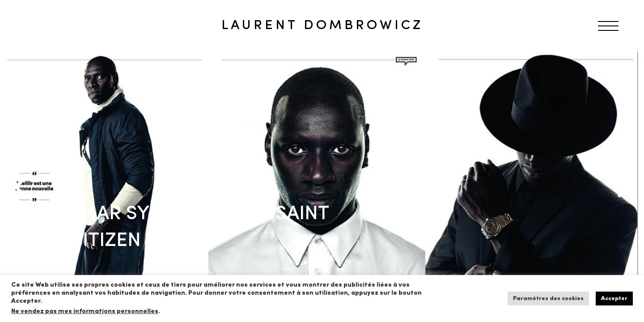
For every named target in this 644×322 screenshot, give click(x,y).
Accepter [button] (614, 299)
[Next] (622, 187)
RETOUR (37, 69)
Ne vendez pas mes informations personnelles (85, 311)
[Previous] (22, 187)
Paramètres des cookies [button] (548, 299)
